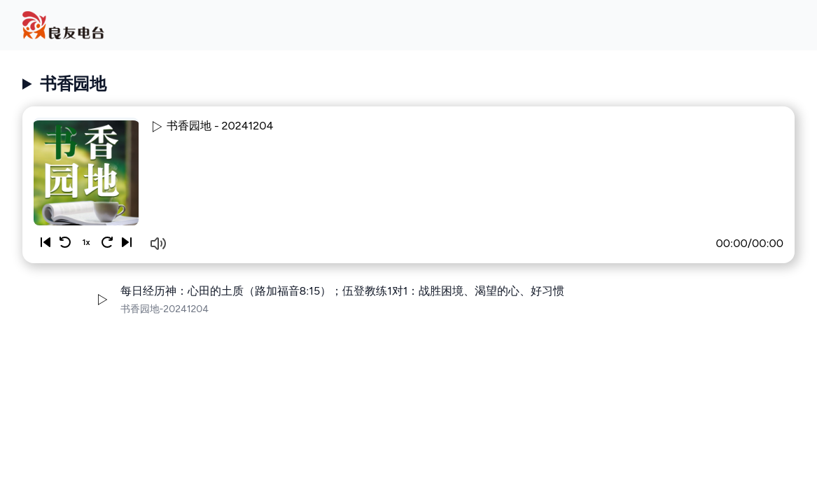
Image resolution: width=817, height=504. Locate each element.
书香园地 (73, 84)
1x (86, 242)
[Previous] (46, 242)
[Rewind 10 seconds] (65, 242)
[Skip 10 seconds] (107, 242)
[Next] (127, 242)
